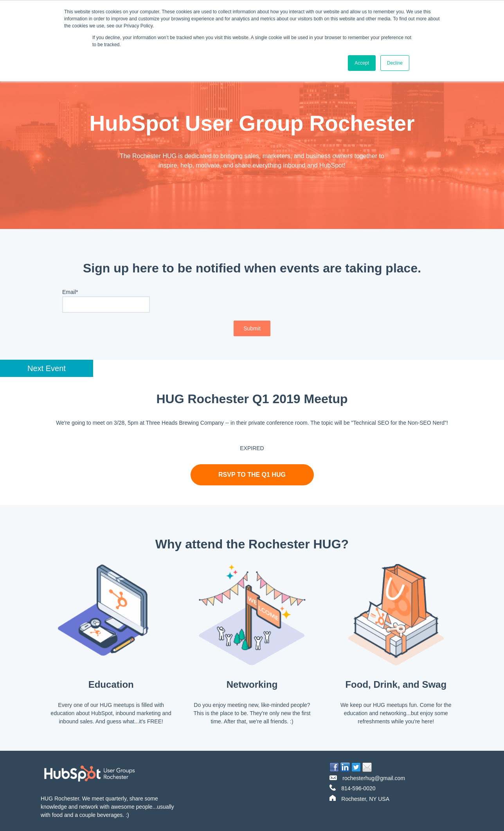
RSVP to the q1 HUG (252, 475)
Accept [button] (362, 63)
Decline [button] (395, 63)
